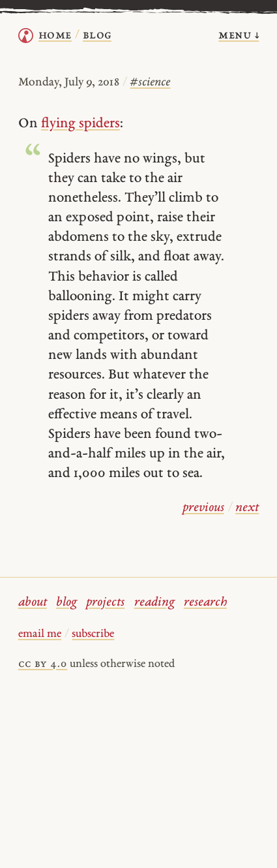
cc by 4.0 (43, 664)
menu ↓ (239, 36)
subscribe (93, 634)
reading (154, 603)
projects (105, 603)
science (150, 83)
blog (66, 603)
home (55, 36)
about (33, 603)
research (205, 603)
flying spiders (80, 124)
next (247, 508)
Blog (97, 36)
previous (203, 508)
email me (40, 634)
